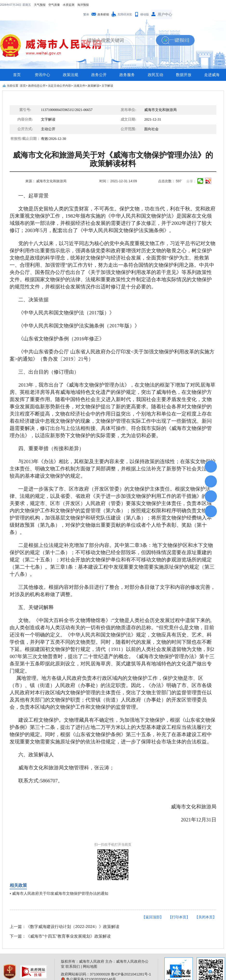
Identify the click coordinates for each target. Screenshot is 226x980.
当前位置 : (13, 76)
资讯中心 (42, 65)
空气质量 (23, 5)
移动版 (145, 5)
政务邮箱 (103, 5)
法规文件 (79, 76)
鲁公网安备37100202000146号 (88, 970)
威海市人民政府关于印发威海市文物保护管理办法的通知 (60, 884)
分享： (191, 172)
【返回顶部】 (153, 907)
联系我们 (73, 957)
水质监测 (38, 5)
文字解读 (107, 76)
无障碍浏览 (125, 5)
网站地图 (90, 957)
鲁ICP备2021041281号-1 (131, 964)
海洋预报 (52, 5)
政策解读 (93, 76)
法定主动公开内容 (59, 76)
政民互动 (155, 65)
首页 (17, 65)
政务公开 (99, 65)
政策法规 (71, 65)
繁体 (86, 5)
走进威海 (212, 65)
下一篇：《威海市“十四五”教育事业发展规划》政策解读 (60, 927)
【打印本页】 (179, 907)
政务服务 (127, 65)
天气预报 (9, 5)
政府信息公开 (37, 76)
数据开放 (184, 65)
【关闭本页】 (206, 907)
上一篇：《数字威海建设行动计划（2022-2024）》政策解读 (64, 917)
